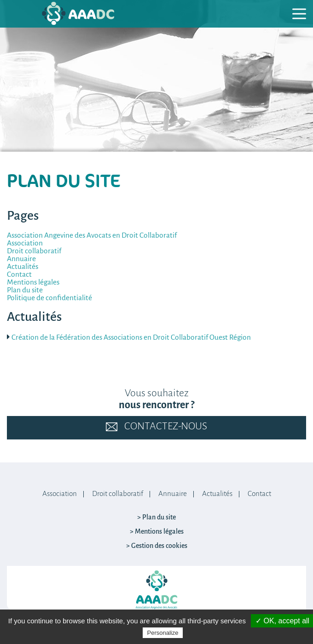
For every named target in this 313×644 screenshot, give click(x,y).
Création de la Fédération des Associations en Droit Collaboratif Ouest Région (131, 338)
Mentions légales (33, 282)
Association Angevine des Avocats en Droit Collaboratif (92, 236)
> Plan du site (156, 518)
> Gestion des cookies (157, 546)
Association (25, 243)
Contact (19, 275)
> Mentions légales (157, 532)
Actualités (23, 267)
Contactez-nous (156, 427)
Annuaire (21, 259)
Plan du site (25, 290)
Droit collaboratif (34, 251)
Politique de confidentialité (49, 298)
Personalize (163, 633)
